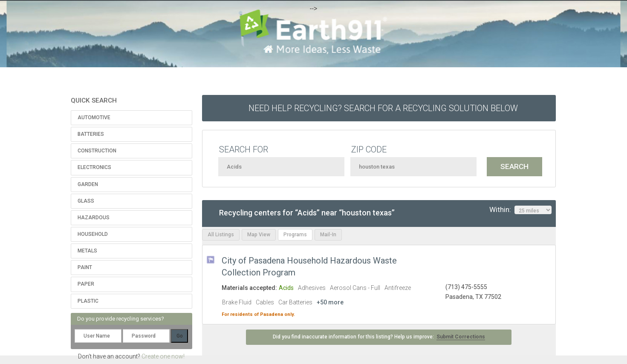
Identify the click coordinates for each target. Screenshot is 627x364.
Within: (520, 210)
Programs (295, 235)
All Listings (221, 235)
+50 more (330, 302)
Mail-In (328, 235)
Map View (259, 235)
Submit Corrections (461, 337)
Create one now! (163, 356)
